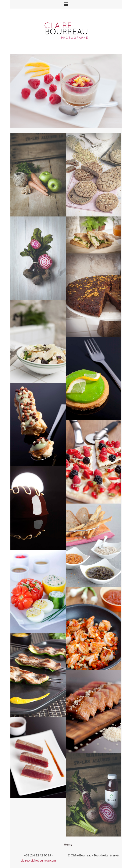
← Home (66, 844)
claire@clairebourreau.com (38, 860)
